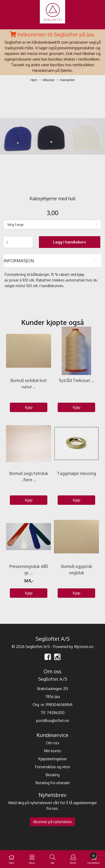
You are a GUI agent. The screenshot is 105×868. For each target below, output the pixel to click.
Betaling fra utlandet (53, 783)
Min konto (52, 751)
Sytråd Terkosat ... (76, 380)
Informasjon (19, 260)
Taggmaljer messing (77, 473)
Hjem (34, 80)
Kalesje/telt (66, 80)
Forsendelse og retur (52, 767)
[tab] (52, 261)
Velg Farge (15, 225)
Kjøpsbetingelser (52, 759)
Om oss (53, 743)
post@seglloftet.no (53, 721)
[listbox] (52, 224)
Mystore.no (84, 647)
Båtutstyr (47, 80)
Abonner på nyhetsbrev (52, 822)
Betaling (52, 775)
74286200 (56, 713)
